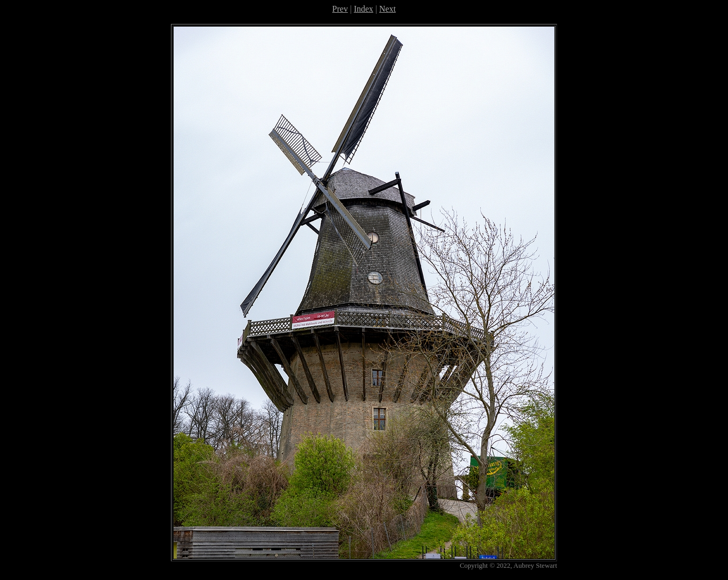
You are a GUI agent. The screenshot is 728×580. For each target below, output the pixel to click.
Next (387, 9)
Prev (340, 9)
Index (363, 9)
